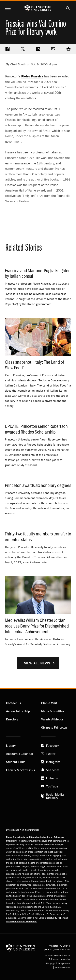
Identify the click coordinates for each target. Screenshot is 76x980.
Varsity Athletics (52, 719)
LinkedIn (52, 778)
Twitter (51, 754)
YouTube (52, 786)
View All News (37, 663)
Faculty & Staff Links (20, 770)
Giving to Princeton (54, 727)
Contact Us (13, 703)
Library (11, 745)
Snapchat (53, 770)
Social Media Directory (55, 796)
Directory (12, 719)
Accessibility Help (18, 711)
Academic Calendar (20, 754)
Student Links (16, 762)
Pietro (32, 76)
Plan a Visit (49, 703)
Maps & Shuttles (53, 711)
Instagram (53, 762)
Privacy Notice (63, 968)
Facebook (53, 745)
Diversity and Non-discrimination (23, 830)
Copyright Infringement (58, 963)
